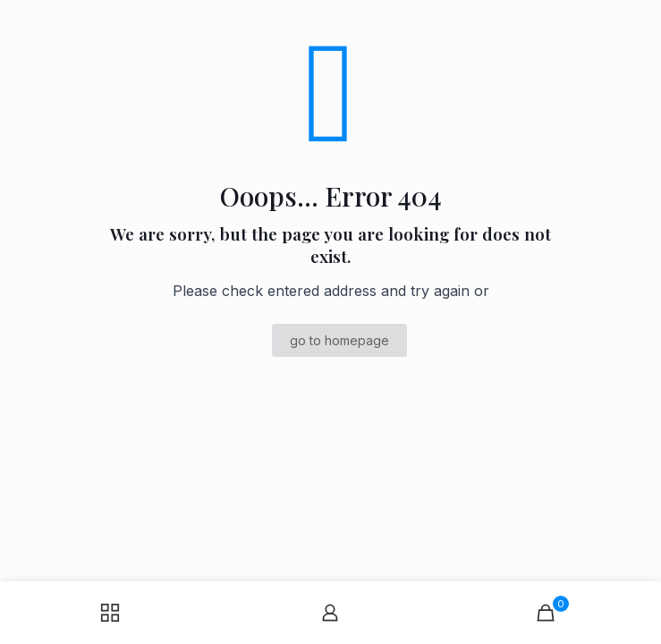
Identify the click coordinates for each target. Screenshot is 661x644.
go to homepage (339, 340)
